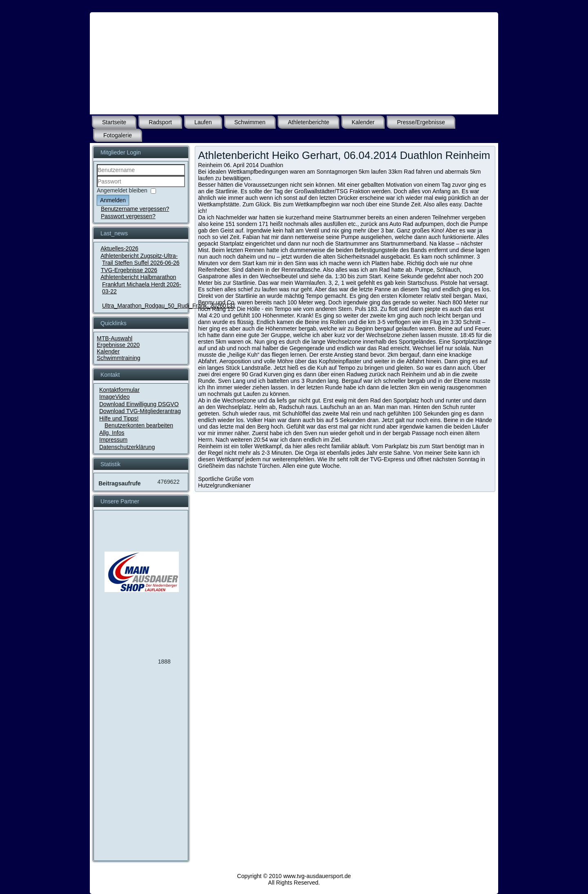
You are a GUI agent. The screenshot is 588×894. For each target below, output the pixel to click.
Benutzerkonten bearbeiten (139, 425)
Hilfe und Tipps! (119, 418)
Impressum (113, 440)
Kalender (363, 122)
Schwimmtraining (119, 358)
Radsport (160, 122)
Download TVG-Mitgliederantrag (140, 411)
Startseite (114, 122)
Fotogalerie (118, 135)
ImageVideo (114, 397)
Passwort (97, 187)
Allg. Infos (112, 433)
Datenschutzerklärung (127, 447)
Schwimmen (250, 122)
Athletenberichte (308, 122)
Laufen (203, 122)
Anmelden (113, 200)
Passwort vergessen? (128, 216)
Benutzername (97, 176)
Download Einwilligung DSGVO (139, 404)
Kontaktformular (119, 390)
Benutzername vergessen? (135, 209)
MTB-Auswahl (115, 338)
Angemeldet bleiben (122, 190)
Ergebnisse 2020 (118, 345)
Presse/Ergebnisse (421, 122)
